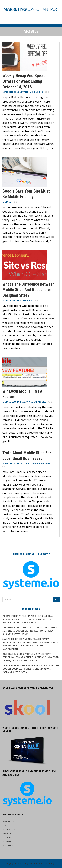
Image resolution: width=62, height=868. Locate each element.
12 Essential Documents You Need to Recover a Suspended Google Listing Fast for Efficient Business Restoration (30, 631)
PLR (41, 92)
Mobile (34, 92)
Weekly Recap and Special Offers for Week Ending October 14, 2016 (25, 81)
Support (8, 841)
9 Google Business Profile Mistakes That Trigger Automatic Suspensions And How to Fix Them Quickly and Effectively (31, 657)
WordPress (19, 402)
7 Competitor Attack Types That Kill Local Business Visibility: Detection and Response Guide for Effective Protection (28, 619)
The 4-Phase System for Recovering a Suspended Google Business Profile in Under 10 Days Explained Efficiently (31, 669)
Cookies (7, 837)
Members (8, 845)
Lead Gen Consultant (15, 92)
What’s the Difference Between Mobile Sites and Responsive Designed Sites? (28, 290)
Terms (6, 826)
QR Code (46, 463)
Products (8, 822)
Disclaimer (9, 830)
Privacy (7, 833)
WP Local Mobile (22, 300)
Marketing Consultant (17, 463)
